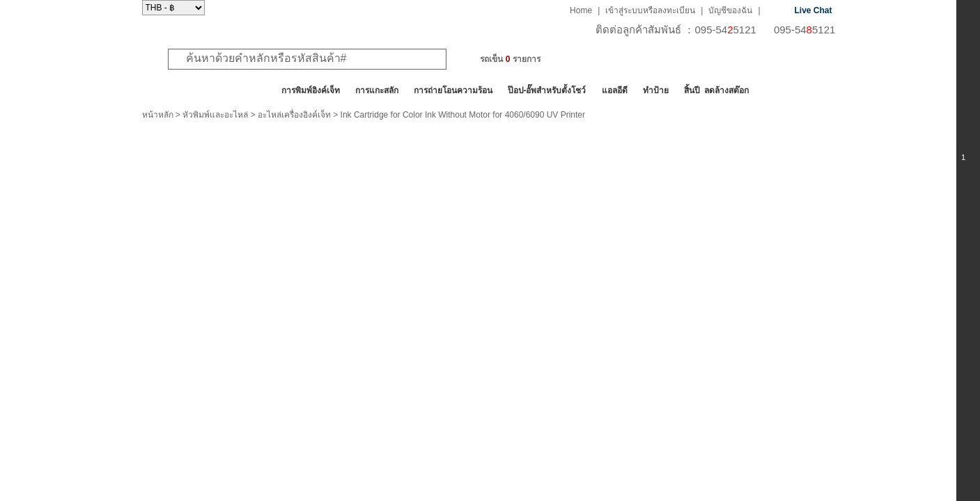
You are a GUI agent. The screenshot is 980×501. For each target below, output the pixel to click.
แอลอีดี (615, 90)
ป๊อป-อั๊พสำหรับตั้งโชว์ (547, 90)
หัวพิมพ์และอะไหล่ (215, 115)
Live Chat (814, 10)
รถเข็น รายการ (510, 59)
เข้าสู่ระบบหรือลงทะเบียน (650, 10)
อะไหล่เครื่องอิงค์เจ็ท (294, 115)
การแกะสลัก (377, 90)
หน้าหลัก (158, 115)
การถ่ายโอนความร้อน (453, 90)
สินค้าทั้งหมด (177, 90)
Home (581, 10)
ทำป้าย (656, 90)
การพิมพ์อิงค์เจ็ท (311, 90)
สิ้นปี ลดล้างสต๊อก (717, 90)
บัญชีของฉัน (730, 10)
